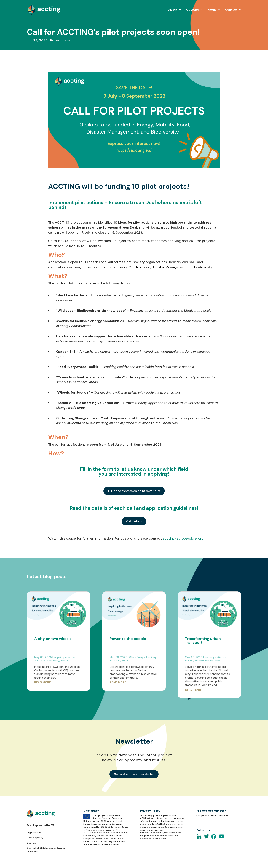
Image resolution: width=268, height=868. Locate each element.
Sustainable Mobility (47, 660)
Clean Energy (137, 657)
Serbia (126, 660)
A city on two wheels (53, 639)
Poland (189, 660)
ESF (52, 825)
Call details (134, 521)
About (173, 10)
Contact (231, 10)
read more (43, 682)
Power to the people (128, 639)
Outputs (193, 10)
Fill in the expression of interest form (134, 491)
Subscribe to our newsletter (134, 774)
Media (212, 10)
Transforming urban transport (203, 641)
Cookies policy (35, 838)
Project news (61, 40)
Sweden (65, 660)
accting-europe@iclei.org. (184, 538)
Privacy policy (152, 815)
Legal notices (34, 832)
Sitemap (31, 843)
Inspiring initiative (65, 657)
